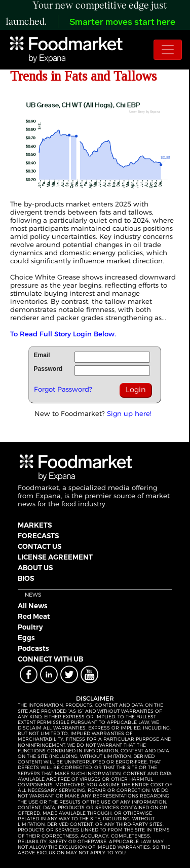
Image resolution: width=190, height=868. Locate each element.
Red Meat (34, 616)
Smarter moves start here (122, 23)
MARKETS (35, 525)
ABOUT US (35, 568)
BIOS (26, 578)
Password (48, 369)
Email (42, 355)
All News (33, 606)
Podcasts (33, 648)
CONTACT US (40, 546)
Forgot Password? (63, 389)
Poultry (30, 627)
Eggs (26, 638)
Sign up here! (129, 413)
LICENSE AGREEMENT (55, 557)
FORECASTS (38, 536)
